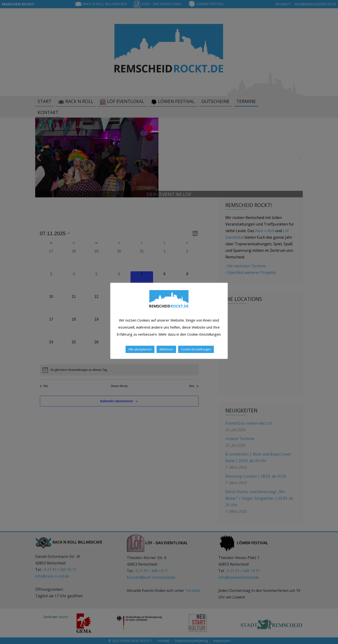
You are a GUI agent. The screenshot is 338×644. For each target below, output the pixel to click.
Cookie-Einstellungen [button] (196, 349)
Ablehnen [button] (166, 349)
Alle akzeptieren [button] (140, 349)
